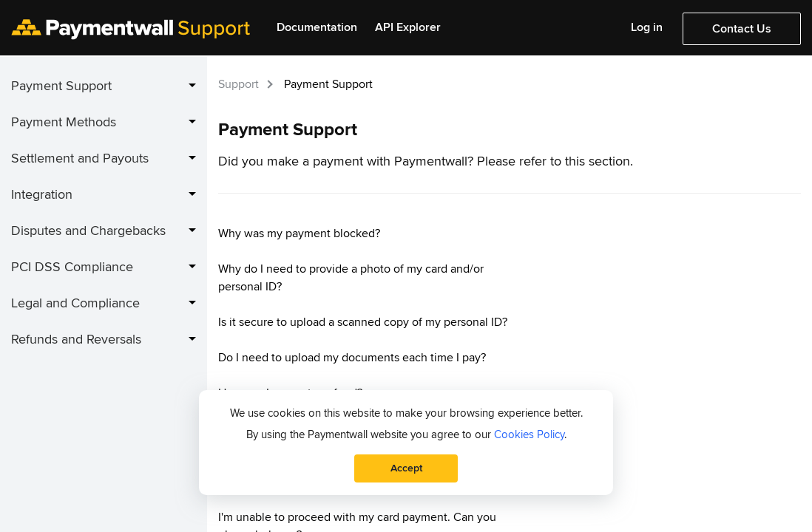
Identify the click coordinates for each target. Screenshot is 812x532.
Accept (406, 468)
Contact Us (742, 29)
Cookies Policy (529, 434)
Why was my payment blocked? (299, 233)
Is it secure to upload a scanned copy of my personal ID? (363, 322)
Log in (647, 28)
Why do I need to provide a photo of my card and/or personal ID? (351, 278)
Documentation (317, 28)
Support (238, 84)
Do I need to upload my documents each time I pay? (352, 358)
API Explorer (408, 28)
